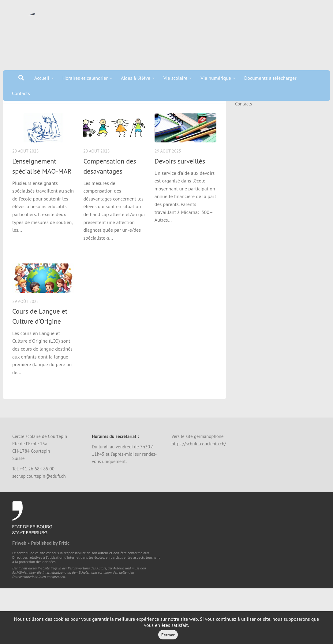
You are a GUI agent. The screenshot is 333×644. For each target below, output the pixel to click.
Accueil (42, 78)
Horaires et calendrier (85, 78)
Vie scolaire (175, 78)
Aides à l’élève (136, 78)
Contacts (21, 93)
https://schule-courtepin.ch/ (199, 467)
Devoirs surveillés (180, 184)
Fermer (168, 635)
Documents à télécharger (270, 78)
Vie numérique (216, 78)
